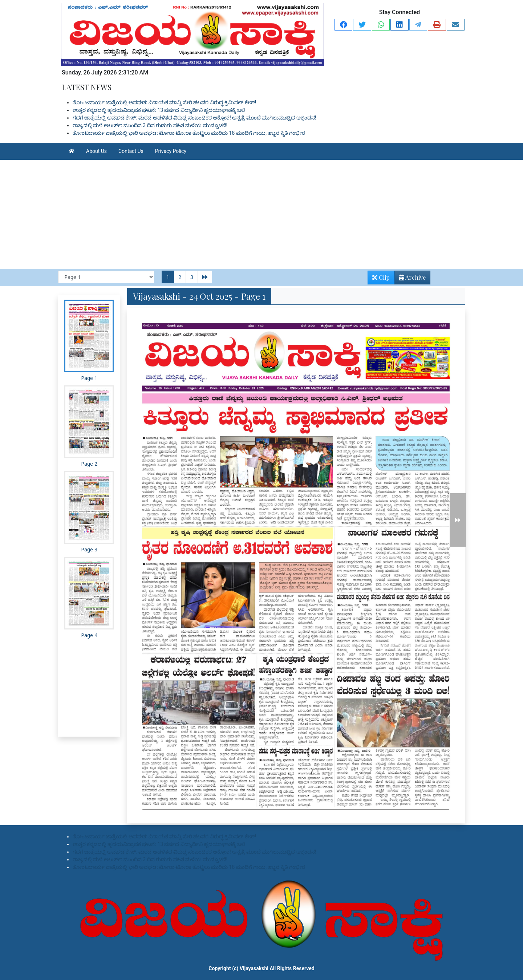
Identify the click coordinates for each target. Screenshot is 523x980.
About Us (96, 151)
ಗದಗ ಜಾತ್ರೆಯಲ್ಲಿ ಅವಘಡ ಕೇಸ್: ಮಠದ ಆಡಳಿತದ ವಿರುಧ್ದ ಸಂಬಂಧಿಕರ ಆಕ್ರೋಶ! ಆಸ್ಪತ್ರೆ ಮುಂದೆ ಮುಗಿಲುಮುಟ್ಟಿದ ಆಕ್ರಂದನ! (194, 118)
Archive (410, 279)
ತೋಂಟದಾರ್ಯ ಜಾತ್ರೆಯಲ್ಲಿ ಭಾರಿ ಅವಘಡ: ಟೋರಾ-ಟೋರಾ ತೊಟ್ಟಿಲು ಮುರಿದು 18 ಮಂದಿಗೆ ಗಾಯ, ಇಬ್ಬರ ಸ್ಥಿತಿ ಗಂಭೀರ (189, 133)
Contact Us (131, 151)
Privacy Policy (171, 151)
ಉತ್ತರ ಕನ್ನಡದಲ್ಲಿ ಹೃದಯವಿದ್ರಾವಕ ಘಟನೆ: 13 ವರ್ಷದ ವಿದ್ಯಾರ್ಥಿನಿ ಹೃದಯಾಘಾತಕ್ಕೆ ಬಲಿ (159, 110)
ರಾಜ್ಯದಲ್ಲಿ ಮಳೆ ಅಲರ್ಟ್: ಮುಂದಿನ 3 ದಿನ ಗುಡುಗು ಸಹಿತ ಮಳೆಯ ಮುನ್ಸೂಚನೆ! (150, 125)
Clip (381, 277)
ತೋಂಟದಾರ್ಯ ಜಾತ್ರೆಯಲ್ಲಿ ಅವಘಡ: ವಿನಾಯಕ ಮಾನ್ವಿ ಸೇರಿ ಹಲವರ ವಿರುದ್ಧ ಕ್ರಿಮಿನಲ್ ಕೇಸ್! (164, 102)
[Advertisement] (261, 214)
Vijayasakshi (254, 968)
